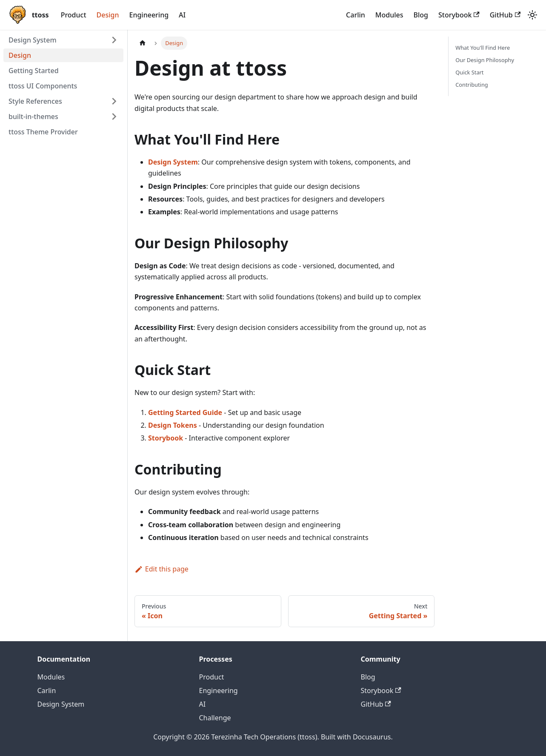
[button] (63, 117)
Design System (173, 162)
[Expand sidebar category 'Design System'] (114, 40)
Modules (389, 15)
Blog (421, 15)
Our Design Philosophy (485, 60)
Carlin (356, 15)
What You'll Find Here (483, 48)
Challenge (215, 718)
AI (182, 15)
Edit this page (162, 569)
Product (74, 15)
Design (108, 15)
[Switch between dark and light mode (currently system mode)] (532, 15)
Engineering (149, 15)
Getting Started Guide (185, 412)
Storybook (459, 15)
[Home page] (143, 43)
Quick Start (469, 72)
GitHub (505, 15)
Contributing (472, 85)
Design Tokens (173, 425)
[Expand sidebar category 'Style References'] (114, 101)
